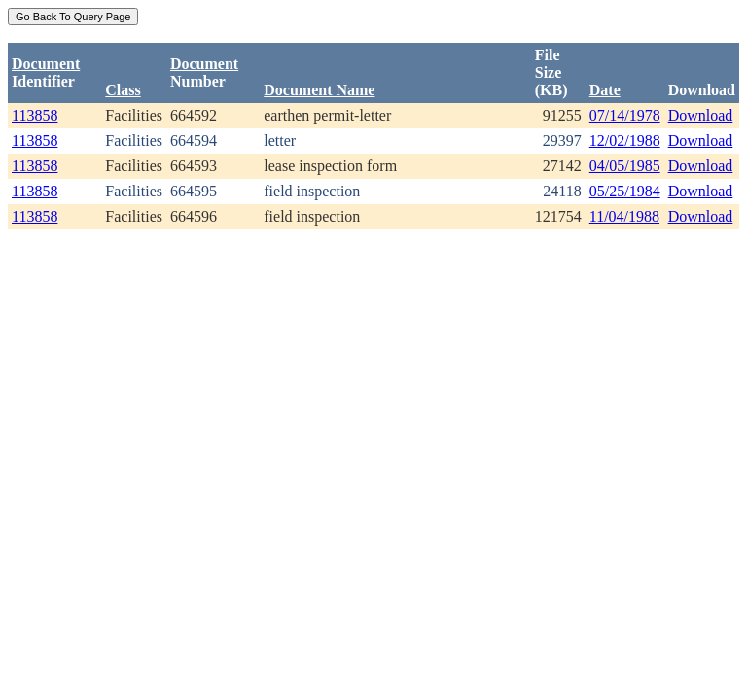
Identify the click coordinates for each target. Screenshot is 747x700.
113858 (35, 115)
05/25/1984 (625, 191)
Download (701, 115)
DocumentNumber (204, 72)
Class (123, 90)
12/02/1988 (625, 140)
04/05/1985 (625, 166)
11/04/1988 (624, 216)
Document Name (319, 90)
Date (605, 90)
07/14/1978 (625, 115)
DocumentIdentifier (46, 72)
